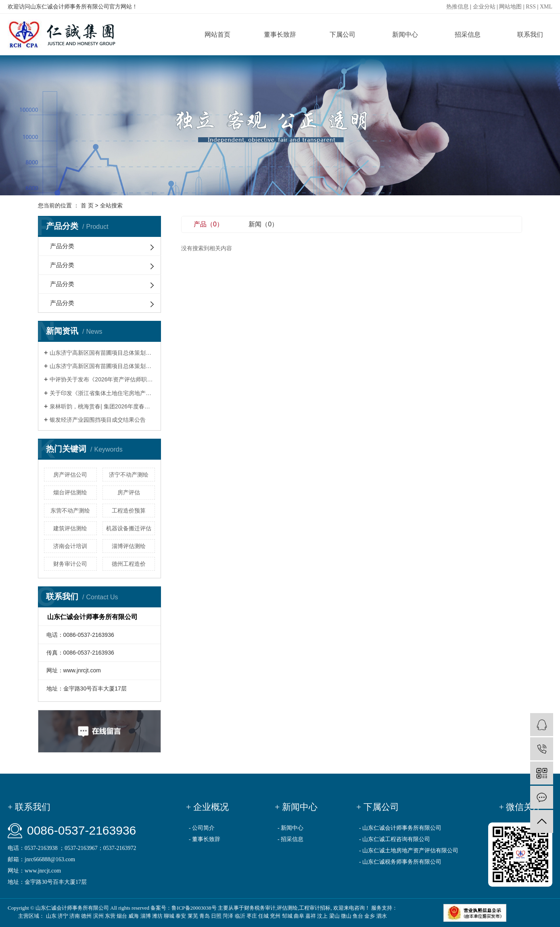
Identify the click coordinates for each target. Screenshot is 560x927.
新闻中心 (405, 35)
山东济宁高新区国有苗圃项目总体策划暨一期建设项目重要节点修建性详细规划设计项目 (102, 353)
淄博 (146, 916)
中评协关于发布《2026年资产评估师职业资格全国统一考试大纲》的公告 (102, 379)
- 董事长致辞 (205, 839)
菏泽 (228, 916)
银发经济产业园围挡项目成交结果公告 (98, 420)
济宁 (63, 916)
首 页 (87, 205)
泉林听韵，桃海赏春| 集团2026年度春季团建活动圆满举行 (102, 406)
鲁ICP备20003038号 (194, 908)
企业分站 (484, 7)
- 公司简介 (202, 828)
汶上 (322, 916)
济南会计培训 (70, 546)
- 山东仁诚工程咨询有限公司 (395, 839)
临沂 (240, 916)
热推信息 (458, 7)
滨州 (98, 916)
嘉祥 (311, 916)
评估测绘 (287, 908)
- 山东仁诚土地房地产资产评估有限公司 (409, 851)
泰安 (181, 916)
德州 (86, 916)
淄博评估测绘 (129, 546)
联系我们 (530, 35)
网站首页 (217, 35)
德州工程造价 (129, 564)
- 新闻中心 (290, 828)
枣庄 (252, 916)
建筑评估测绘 (70, 528)
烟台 (122, 916)
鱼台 (358, 916)
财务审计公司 (70, 564)
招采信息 (468, 35)
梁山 (334, 916)
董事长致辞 (280, 35)
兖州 (275, 916)
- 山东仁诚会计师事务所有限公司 (400, 828)
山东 (51, 916)
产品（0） (208, 224)
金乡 (370, 916)
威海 (134, 916)
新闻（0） (263, 224)
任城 (263, 916)
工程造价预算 (129, 511)
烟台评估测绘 (70, 492)
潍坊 (157, 916)
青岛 (205, 916)
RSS (531, 7)
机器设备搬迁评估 (129, 528)
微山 (346, 916)
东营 (110, 916)
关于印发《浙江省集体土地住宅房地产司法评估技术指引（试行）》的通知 (102, 393)
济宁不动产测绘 (129, 475)
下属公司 (343, 35)
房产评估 (129, 492)
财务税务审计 (260, 908)
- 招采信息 (290, 839)
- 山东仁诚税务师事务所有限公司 (400, 862)
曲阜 (299, 916)
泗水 (382, 916)
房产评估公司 (70, 475)
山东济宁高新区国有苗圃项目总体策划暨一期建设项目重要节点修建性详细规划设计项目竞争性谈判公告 (102, 366)
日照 (216, 916)
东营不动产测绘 (70, 511)
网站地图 (510, 7)
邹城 (287, 916)
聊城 (169, 916)
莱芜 (193, 916)
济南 (75, 916)
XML (546, 7)
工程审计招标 (315, 908)
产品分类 (62, 246)
